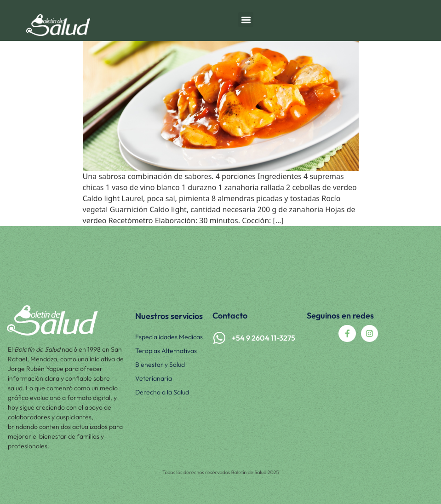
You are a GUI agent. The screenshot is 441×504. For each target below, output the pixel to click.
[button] (246, 20)
